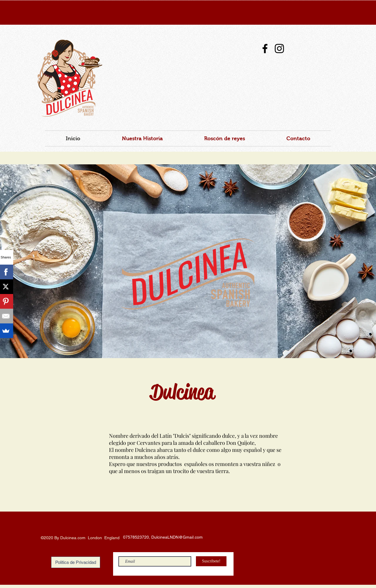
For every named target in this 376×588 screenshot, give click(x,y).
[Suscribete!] (211, 561)
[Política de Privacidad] (76, 562)
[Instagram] (279, 49)
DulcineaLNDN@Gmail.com (177, 537)
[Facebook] (265, 49)
